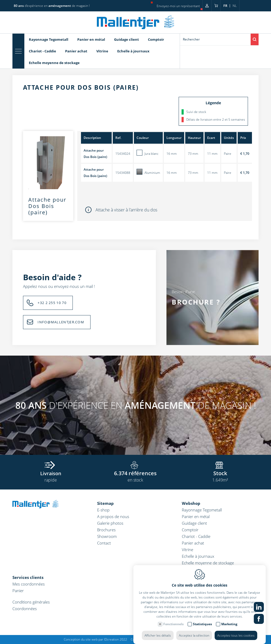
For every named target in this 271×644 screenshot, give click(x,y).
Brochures (106, 530)
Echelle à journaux (198, 556)
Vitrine (188, 550)
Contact (104, 543)
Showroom (107, 536)
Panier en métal (196, 516)
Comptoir (190, 530)
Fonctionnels (173, 635)
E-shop (103, 510)
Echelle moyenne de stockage (208, 563)
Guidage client (194, 523)
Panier (18, 591)
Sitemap (105, 503)
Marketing (229, 635)
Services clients (28, 577)
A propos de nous (113, 516)
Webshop (191, 503)
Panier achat (193, 543)
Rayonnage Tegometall (202, 510)
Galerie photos (110, 523)
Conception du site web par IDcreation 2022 (95, 639)
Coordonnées (25, 609)
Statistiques (202, 635)
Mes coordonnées (29, 584)
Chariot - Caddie (196, 536)
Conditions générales (31, 602)
